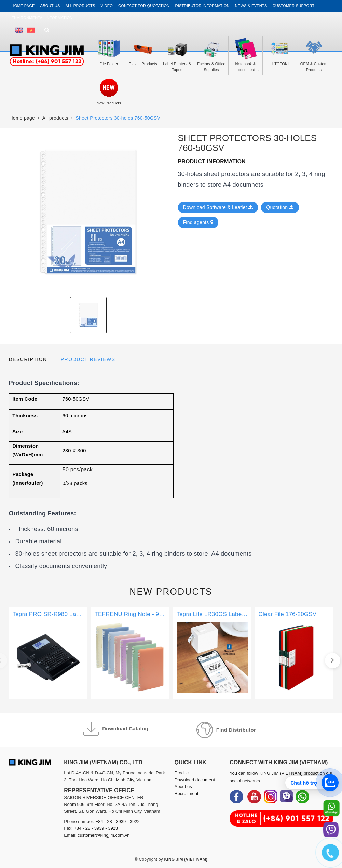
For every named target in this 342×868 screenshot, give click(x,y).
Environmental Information (42, 18)
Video (107, 6)
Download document (195, 780)
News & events (251, 6)
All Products (80, 6)
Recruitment (186, 793)
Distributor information (202, 6)
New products (171, 592)
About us (50, 6)
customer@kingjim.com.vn (104, 835)
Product (182, 773)
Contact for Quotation (144, 6)
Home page (23, 6)
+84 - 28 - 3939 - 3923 (96, 828)
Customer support (294, 6)
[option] (88, 212)
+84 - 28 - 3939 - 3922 (118, 821)
